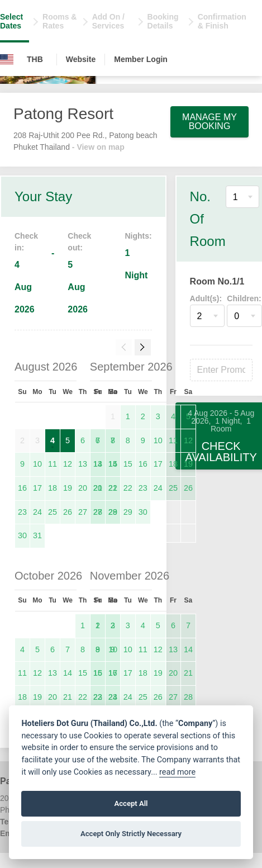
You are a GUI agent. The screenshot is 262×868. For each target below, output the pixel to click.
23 (22, 512)
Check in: (26, 242)
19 (68, 488)
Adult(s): (206, 298)
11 (53, 464)
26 (68, 512)
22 (128, 488)
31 (37, 535)
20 (83, 488)
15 (128, 464)
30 (22, 535)
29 (128, 512)
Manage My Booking (209, 122)
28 (113, 512)
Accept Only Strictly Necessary (131, 834)
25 (53, 512)
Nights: (138, 236)
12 (68, 464)
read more (177, 772)
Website (81, 59)
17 (37, 488)
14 (113, 464)
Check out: (79, 242)
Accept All (131, 803)
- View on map (98, 147)
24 (37, 512)
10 (37, 464)
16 (22, 488)
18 (53, 488)
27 (83, 512)
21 (113, 488)
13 (83, 464)
